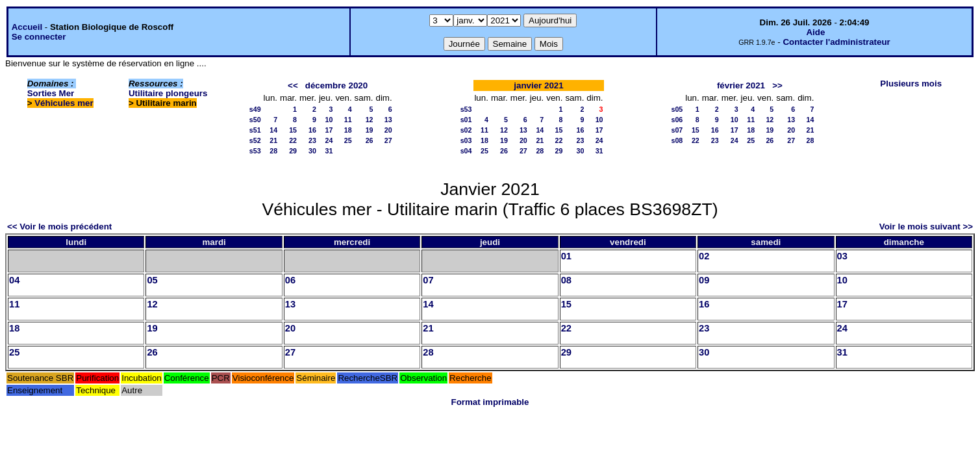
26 (370, 140)
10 (329, 120)
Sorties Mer (51, 93)
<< (293, 85)
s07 (677, 130)
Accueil (27, 27)
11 (348, 120)
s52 (255, 140)
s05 (677, 109)
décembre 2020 (336, 85)
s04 (466, 151)
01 (566, 256)
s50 (255, 120)
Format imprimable (490, 402)
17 (329, 130)
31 (329, 151)
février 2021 (741, 85)
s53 (255, 151)
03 (842, 256)
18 (348, 130)
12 (370, 120)
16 (312, 130)
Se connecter (39, 37)
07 (428, 280)
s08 (677, 140)
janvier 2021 (538, 85)
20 (388, 130)
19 (370, 130)
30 (312, 151)
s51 (255, 130)
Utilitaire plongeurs (168, 93)
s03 (466, 140)
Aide (815, 32)
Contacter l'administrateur (836, 42)
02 (704, 256)
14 (273, 130)
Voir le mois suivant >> (926, 227)
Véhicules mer (64, 103)
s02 (466, 130)
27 (388, 140)
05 (152, 280)
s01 (466, 120)
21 (273, 140)
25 (348, 140)
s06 (677, 120)
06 (290, 280)
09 (704, 280)
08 (566, 280)
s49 (255, 109)
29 (293, 151)
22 (293, 140)
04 (14, 280)
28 (273, 151)
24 (329, 140)
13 (388, 120)
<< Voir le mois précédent (59, 227)
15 (293, 130)
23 (312, 140)
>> (777, 85)
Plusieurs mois (911, 84)
